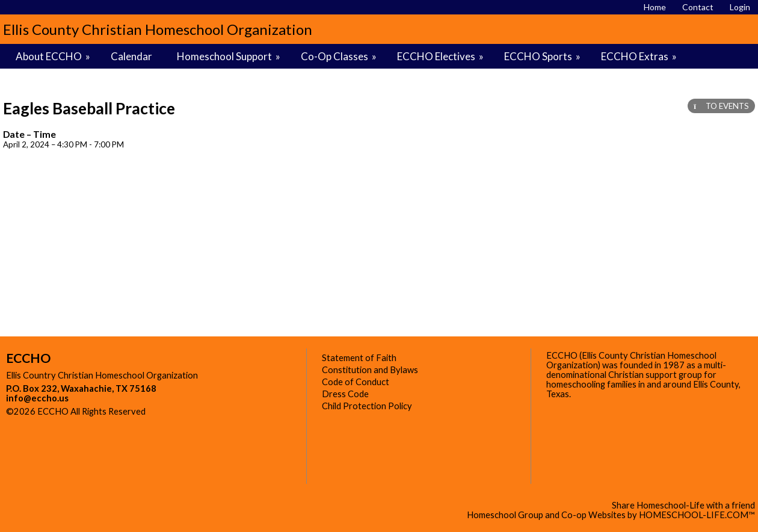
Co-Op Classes (340, 56)
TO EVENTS (721, 106)
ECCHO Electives (441, 56)
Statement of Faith (359, 358)
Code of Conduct (356, 382)
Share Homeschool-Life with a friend (683, 505)
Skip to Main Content (198, 411)
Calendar (131, 56)
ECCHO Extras (640, 56)
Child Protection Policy (367, 406)
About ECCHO (54, 56)
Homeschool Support (230, 56)
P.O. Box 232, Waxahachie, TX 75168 (81, 388)
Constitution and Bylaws (370, 370)
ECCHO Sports (543, 56)
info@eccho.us (37, 398)
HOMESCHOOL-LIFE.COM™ (697, 515)
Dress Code (345, 394)
